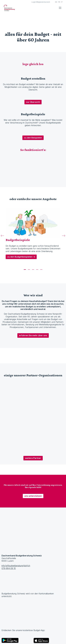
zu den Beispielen (33, 138)
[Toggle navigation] (60, 8)
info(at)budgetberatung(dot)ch (16, 566)
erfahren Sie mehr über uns (33, 335)
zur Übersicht (33, 102)
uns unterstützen (33, 496)
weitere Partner (33, 458)
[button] (2, 239)
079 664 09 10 (9, 568)
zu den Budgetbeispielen (20, 257)
